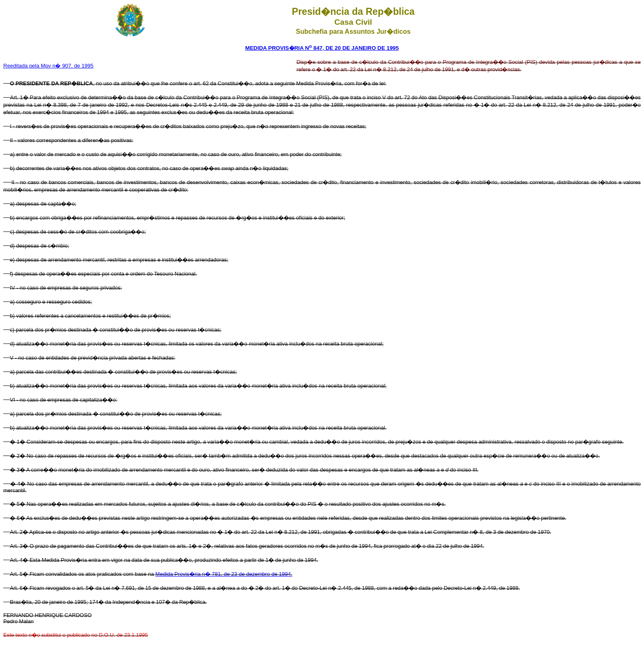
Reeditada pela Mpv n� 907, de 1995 (48, 66)
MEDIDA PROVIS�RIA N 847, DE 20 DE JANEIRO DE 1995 (322, 48)
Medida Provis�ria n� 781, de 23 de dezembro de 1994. (224, 574)
